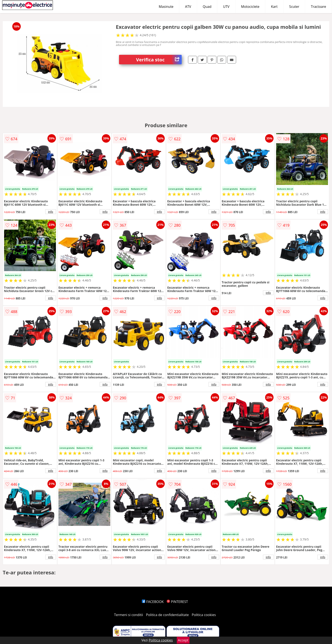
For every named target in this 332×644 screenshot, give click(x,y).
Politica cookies (204, 615)
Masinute (166, 7)
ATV (188, 7)
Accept (183, 640)
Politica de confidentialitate (167, 615)
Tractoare (318, 7)
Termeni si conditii (129, 615)
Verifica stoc (159, 60)
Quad (207, 7)
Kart (274, 7)
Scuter (294, 7)
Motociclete (250, 7)
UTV (226, 7)
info (51, 212)
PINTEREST (177, 602)
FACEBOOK (153, 602)
